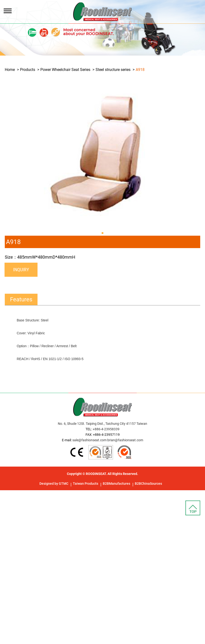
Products (28, 70)
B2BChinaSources (148, 484)
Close (5, 493)
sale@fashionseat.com (89, 440)
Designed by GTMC (54, 484)
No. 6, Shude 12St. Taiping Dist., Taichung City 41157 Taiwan (102, 424)
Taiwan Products (86, 484)
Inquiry (21, 270)
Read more (11, 550)
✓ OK (136, 641)
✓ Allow (7, 504)
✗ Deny (6, 510)
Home (10, 70)
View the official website (43, 550)
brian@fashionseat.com (125, 440)
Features (21, 299)
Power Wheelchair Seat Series (65, 70)
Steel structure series (113, 70)
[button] (102, 233)
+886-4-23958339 (106, 429)
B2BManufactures (116, 484)
